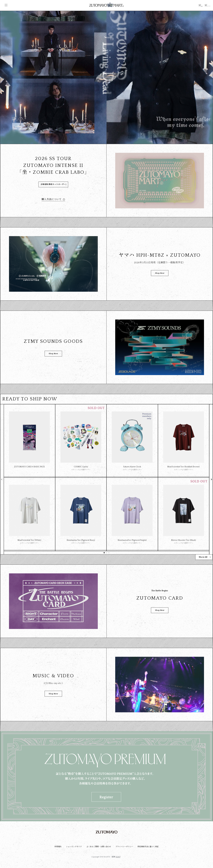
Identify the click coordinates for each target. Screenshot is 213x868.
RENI (118, 857)
